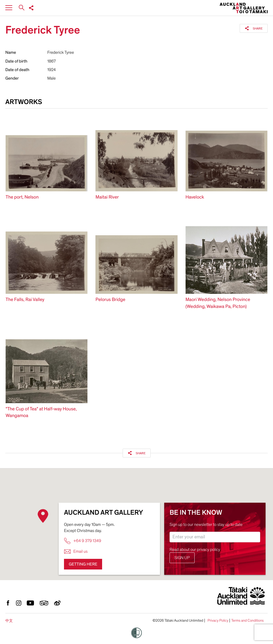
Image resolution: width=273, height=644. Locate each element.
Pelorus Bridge (110, 300)
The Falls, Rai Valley (25, 300)
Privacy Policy (218, 621)
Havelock (195, 197)
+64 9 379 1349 (83, 541)
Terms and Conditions (247, 621)
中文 (9, 621)
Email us (76, 552)
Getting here (83, 564)
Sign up (182, 558)
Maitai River (107, 197)
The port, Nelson (22, 197)
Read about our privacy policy (195, 550)
